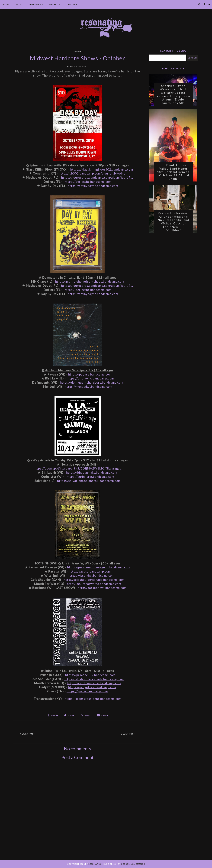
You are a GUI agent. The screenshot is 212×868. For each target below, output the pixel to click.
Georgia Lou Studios (133, 864)
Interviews (36, 4)
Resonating (95, 864)
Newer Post (28, 734)
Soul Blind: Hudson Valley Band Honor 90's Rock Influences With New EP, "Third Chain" (173, 173)
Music (20, 4)
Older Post (127, 734)
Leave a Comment (77, 66)
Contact (72, 4)
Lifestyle (55, 4)
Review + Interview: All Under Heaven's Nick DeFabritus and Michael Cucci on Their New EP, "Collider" (173, 223)
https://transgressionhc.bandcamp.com (93, 699)
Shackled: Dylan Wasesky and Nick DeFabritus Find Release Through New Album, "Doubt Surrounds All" (173, 95)
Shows (77, 52)
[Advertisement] (77, 813)
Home (6, 4)
